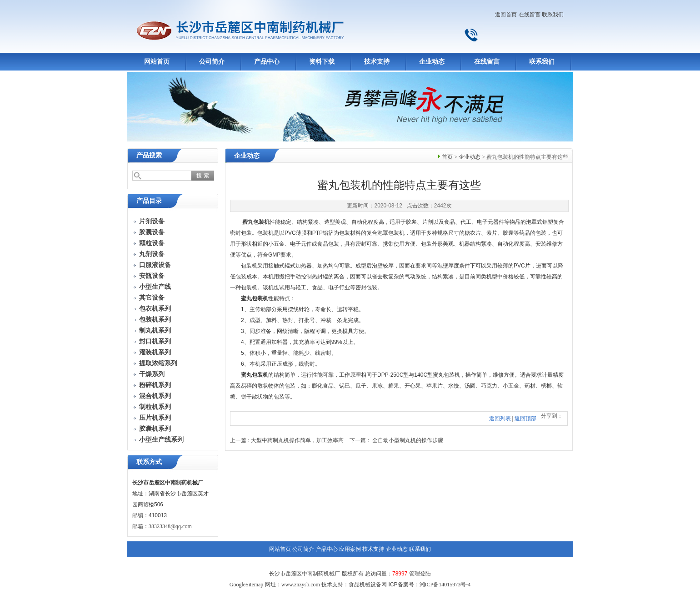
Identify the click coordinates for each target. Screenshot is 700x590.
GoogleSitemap (247, 585)
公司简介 (212, 62)
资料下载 (322, 62)
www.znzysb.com (301, 585)
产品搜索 (149, 155)
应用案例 (350, 549)
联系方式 (149, 462)
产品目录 (149, 201)
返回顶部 (525, 419)
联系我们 (553, 15)
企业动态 (432, 62)
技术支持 (377, 62)
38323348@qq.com (170, 526)
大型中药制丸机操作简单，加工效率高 (297, 440)
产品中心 (267, 62)
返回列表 (500, 419)
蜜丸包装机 (256, 222)
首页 (447, 157)
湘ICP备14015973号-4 (445, 585)
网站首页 (157, 62)
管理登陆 (420, 574)
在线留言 (530, 15)
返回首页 (506, 15)
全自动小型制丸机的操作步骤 (408, 440)
